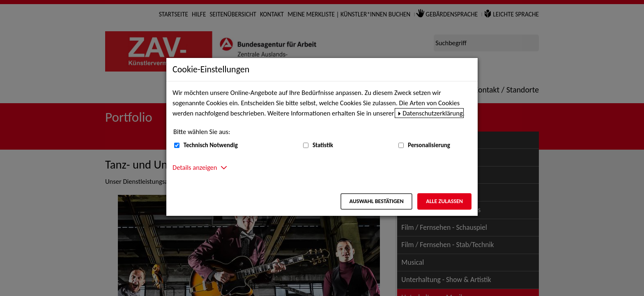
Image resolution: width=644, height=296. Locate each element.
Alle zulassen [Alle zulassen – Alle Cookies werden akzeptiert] (444, 201)
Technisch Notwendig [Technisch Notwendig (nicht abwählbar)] (211, 145)
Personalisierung (429, 145)
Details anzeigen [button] (195, 167)
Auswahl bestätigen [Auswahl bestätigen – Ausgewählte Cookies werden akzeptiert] (376, 201)
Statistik (323, 145)
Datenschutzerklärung (433, 113)
